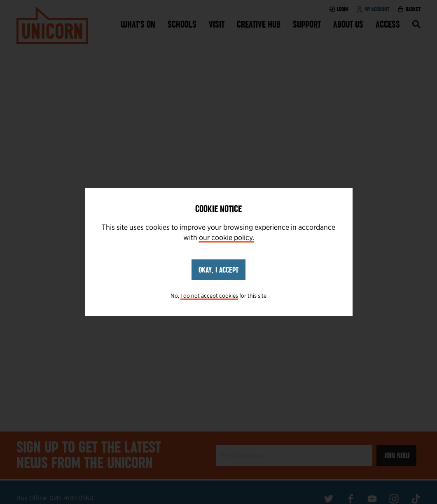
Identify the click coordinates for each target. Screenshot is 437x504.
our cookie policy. (227, 237)
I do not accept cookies (209, 296)
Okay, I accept (218, 270)
